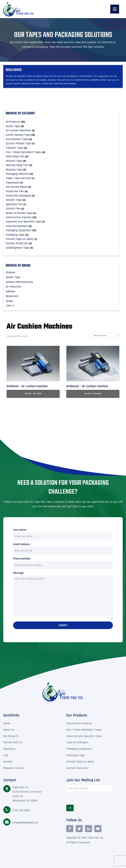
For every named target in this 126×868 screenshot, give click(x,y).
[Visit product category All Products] (61, 122)
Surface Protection (78, 768)
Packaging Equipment (79, 749)
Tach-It (10, 306)
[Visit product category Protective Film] (61, 191)
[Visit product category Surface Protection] (61, 243)
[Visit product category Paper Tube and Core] (61, 178)
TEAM (69, 848)
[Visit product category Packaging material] (61, 174)
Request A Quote (14, 768)
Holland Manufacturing (19, 282)
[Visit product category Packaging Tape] (61, 235)
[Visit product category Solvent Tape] (61, 200)
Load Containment (77, 742)
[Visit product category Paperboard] (61, 183)
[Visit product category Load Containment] (61, 226)
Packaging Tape (76, 755)
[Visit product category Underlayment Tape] (61, 248)
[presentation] (89, 798)
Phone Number (22, 559)
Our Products (11, 736)
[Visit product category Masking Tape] (61, 170)
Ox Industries (14, 287)
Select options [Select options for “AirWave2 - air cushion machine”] (93, 394)
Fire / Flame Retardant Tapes (84, 730)
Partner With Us (13, 742)
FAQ (6, 755)
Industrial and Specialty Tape (84, 736)
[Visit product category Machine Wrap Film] (61, 165)
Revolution (12, 296)
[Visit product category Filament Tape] (61, 148)
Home (7, 723)
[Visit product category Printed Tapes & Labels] (61, 239)
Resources (9, 749)
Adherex (11, 291)
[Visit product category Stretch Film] (61, 209)
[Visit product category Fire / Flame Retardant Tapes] (61, 152)
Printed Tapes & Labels (80, 762)
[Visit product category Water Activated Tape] (61, 213)
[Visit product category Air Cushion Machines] (61, 130)
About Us (9, 730)
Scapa (9, 301)
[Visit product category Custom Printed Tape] (61, 143)
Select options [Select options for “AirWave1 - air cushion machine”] (33, 394)
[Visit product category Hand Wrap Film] (61, 156)
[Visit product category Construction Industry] (61, 217)
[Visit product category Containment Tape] (61, 139)
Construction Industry (79, 723)
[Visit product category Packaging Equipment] (61, 230)
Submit (63, 625)
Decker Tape (13, 277)
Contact (8, 762)
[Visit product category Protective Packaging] (61, 196)
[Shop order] (105, 336)
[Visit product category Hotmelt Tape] (61, 161)
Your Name (21, 530)
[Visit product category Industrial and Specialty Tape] (61, 222)
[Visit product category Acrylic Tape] (61, 126)
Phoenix (10, 272)
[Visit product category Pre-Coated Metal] (61, 187)
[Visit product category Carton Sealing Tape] (61, 135)
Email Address (22, 544)
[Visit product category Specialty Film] (61, 204)
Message (18, 573)
